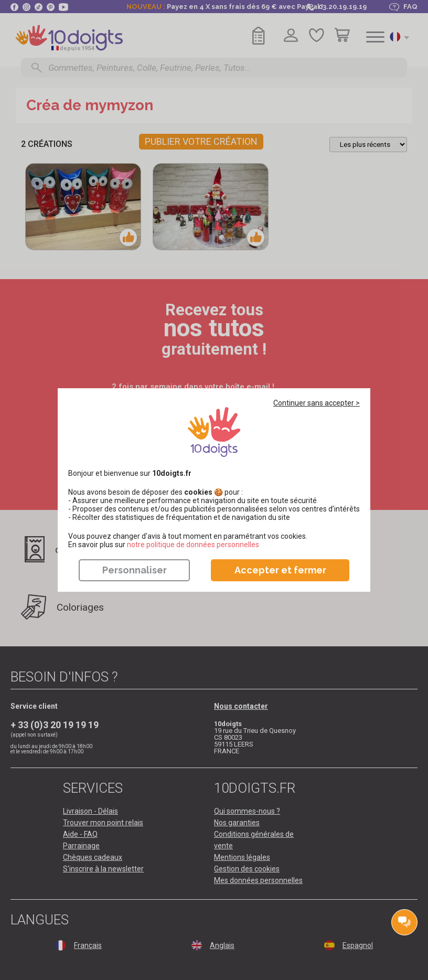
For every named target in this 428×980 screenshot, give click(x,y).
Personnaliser (135, 570)
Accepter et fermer (280, 570)
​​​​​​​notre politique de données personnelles (193, 545)
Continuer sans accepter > (317, 403)
